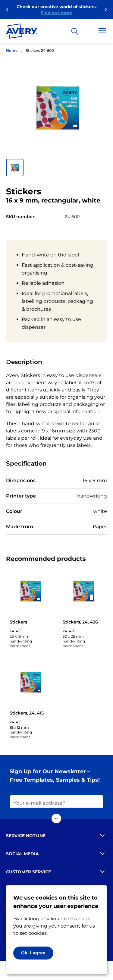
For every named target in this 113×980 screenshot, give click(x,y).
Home (12, 50)
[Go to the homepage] (22, 32)
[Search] (75, 31)
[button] (15, 168)
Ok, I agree (33, 953)
